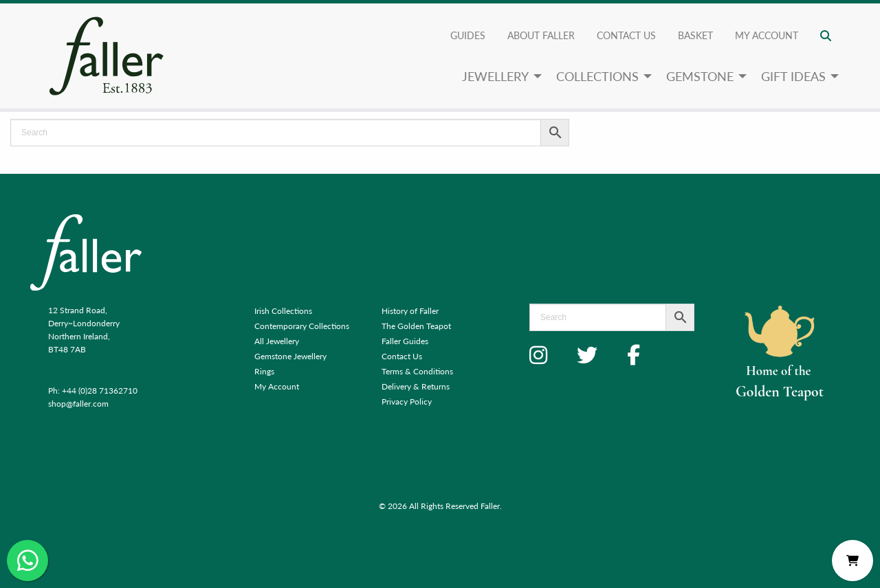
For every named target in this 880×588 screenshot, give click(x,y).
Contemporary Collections (302, 326)
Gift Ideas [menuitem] (793, 76)
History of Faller (410, 311)
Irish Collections (283, 311)
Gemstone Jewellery (290, 356)
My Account (277, 386)
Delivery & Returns (416, 386)
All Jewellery (277, 341)
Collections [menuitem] (597, 76)
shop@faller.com (78, 404)
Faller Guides (405, 341)
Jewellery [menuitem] (495, 76)
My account (767, 35)
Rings (264, 371)
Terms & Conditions (417, 371)
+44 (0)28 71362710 (100, 391)
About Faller (541, 35)
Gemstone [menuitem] (700, 76)
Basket (695, 35)
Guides (468, 35)
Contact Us (626, 35)
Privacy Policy (407, 402)
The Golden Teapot (416, 326)
